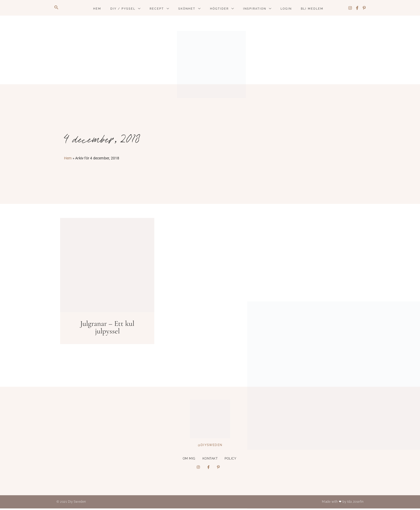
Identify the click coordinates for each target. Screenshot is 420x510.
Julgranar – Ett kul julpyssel (107, 327)
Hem (68, 158)
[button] (56, 8)
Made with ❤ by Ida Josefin (343, 502)
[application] (138, 9)
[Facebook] (357, 8)
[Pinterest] (364, 8)
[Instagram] (350, 8)
